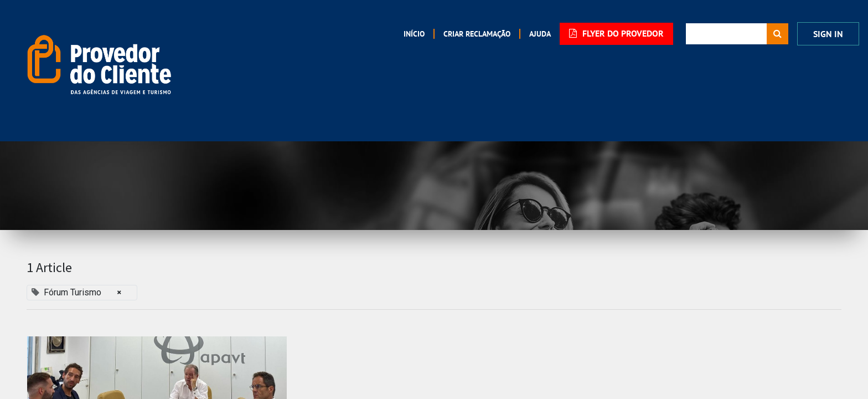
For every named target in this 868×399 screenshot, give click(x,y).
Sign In (828, 34)
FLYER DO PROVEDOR (616, 34)
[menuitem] (414, 34)
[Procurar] (777, 34)
